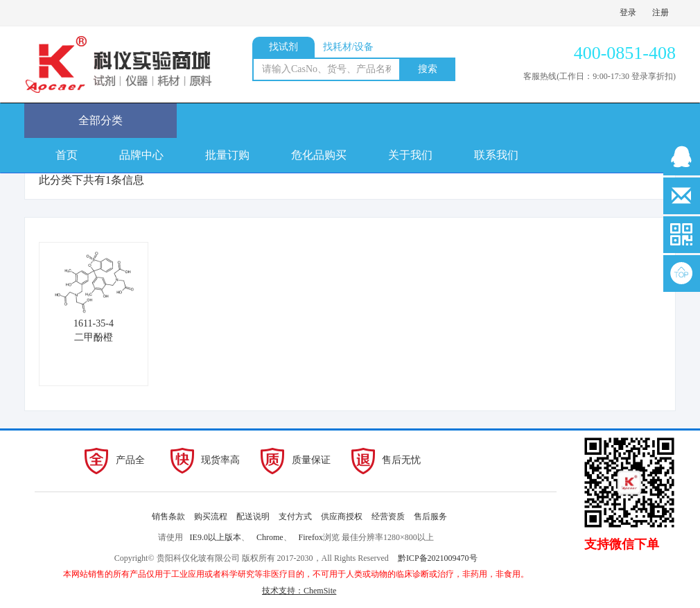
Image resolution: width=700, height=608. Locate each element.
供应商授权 (342, 516)
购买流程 (211, 516)
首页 (67, 155)
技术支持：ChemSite (299, 591)
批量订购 (227, 155)
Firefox (311, 537)
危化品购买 (319, 155)
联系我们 (496, 155)
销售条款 (168, 516)
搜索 (428, 69)
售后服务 (430, 516)
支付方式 (295, 516)
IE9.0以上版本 (216, 537)
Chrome (270, 537)
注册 (660, 12)
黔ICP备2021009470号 (438, 558)
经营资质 (388, 516)
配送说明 (253, 516)
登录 (628, 12)
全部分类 (100, 120)
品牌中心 (141, 155)
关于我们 (410, 155)
